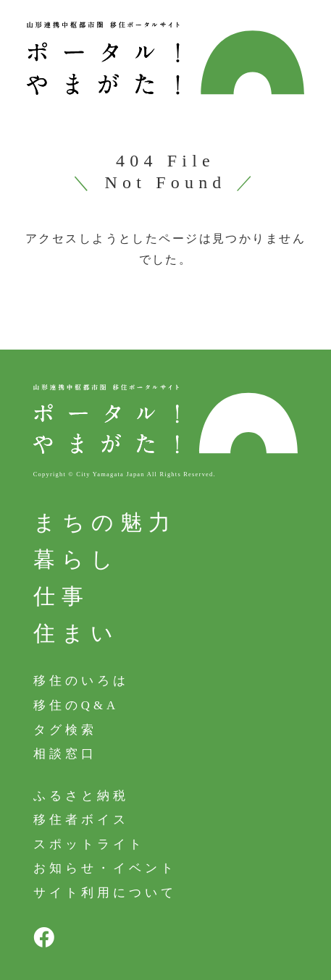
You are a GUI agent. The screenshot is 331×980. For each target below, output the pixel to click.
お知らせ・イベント (105, 868)
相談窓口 (65, 754)
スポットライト (89, 844)
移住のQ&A (76, 705)
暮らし (76, 559)
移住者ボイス (81, 820)
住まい (76, 633)
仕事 (62, 596)
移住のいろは (81, 681)
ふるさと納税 (81, 796)
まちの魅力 (105, 522)
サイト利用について (105, 893)
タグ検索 (65, 729)
